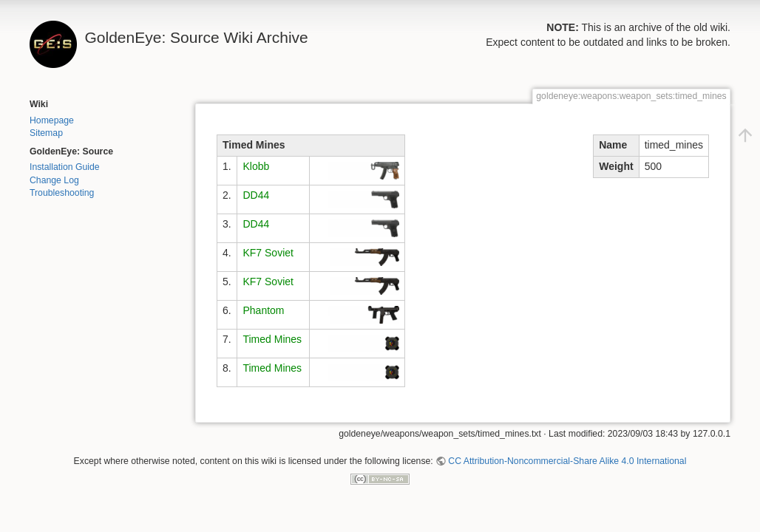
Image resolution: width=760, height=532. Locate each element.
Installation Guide (65, 167)
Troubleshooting (62, 193)
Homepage (52, 120)
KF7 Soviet (268, 253)
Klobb (256, 166)
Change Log (54, 180)
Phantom (263, 310)
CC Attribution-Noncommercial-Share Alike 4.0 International (567, 461)
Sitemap (46, 133)
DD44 (256, 195)
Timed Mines (272, 339)
